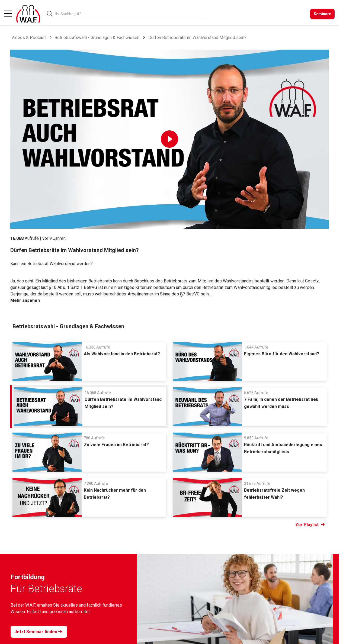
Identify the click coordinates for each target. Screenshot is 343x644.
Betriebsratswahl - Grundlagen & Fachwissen (97, 38)
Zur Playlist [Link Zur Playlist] (310, 525)
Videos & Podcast (29, 38)
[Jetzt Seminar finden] (39, 632)
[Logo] (28, 14)
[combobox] (131, 14)
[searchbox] (129, 14)
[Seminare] (322, 14)
